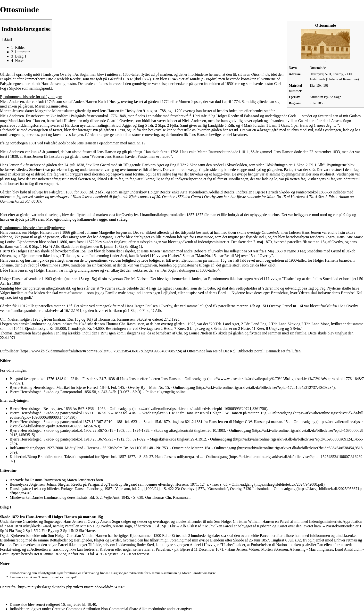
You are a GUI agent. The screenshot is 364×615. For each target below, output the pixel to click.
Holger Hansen (40, 232)
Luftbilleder (9, 351)
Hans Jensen (33, 156)
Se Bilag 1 (133, 246)
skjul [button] (7, 39)
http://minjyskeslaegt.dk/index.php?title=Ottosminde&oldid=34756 (71, 587)
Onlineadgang (184, 387)
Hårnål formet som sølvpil (57, 577)
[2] (219, 269)
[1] (189, 115)
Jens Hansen (109, 111)
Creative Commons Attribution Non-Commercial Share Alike (100, 609)
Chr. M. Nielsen (136, 279)
